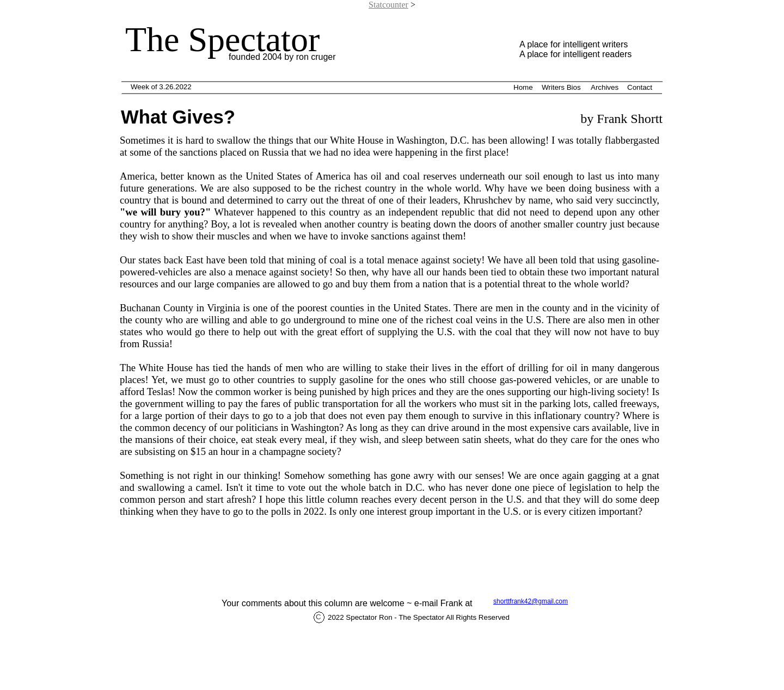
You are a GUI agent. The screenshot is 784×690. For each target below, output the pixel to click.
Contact (640, 87)
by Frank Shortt (620, 119)
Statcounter (388, 5)
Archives (605, 87)
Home (523, 87)
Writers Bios (561, 87)
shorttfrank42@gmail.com (531, 601)
